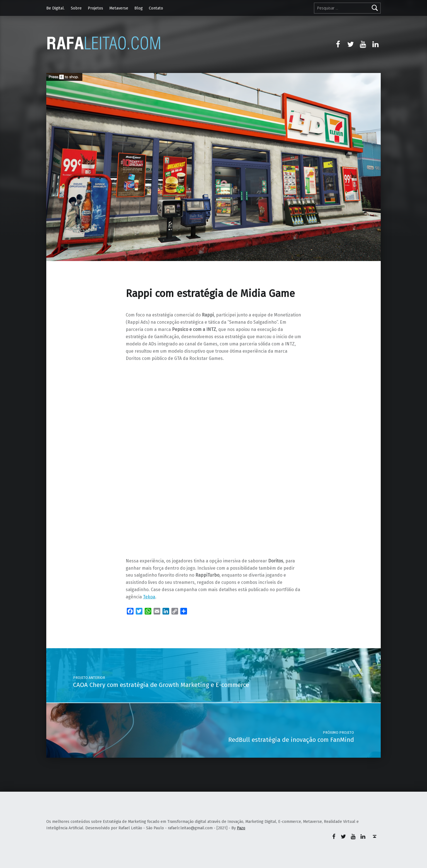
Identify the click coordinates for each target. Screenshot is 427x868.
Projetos (95, 8)
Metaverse (119, 8)
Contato (156, 8)
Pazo (241, 828)
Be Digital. (55, 8)
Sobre (76, 8)
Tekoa (149, 597)
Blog (139, 8)
